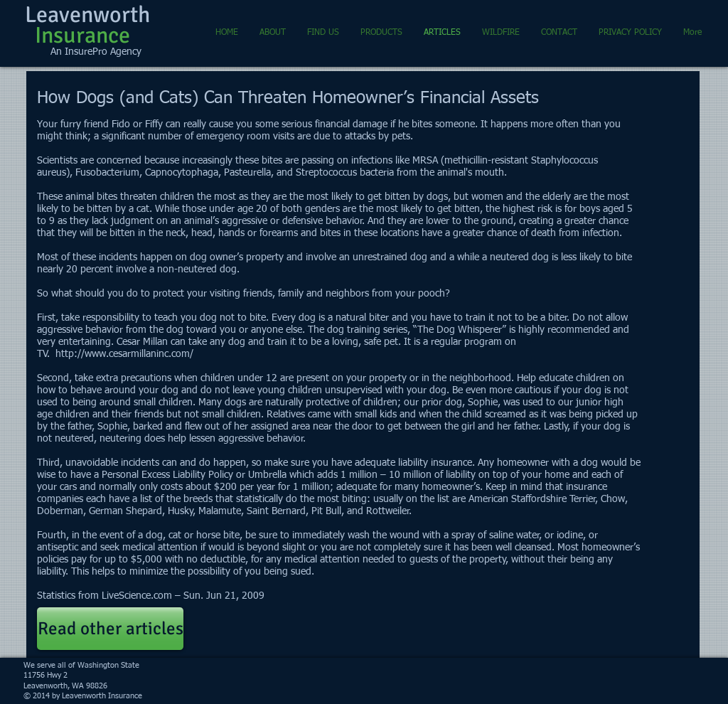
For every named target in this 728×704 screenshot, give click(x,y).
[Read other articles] (110, 629)
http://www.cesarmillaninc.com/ (124, 354)
